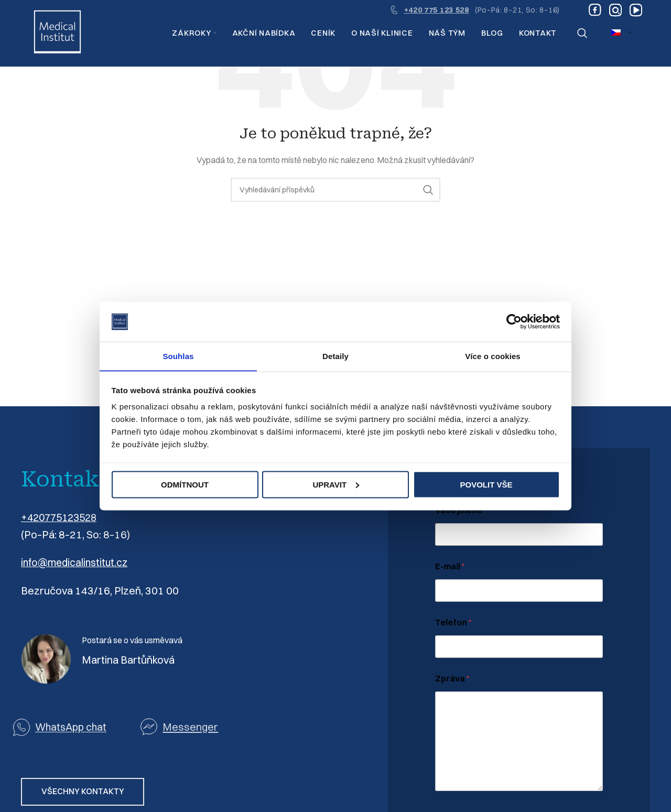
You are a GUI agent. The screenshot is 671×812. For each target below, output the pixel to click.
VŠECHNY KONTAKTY (85, 792)
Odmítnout (185, 485)
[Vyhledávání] (582, 34)
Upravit (336, 485)
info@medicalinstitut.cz (76, 562)
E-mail (450, 566)
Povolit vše (486, 485)
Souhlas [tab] (178, 356)
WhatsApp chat (72, 726)
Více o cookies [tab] (493, 356)
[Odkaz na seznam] (204, 726)
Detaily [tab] (335, 356)
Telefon (453, 622)
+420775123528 (62, 517)
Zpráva (452, 679)
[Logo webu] (57, 34)
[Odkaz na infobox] (475, 10)
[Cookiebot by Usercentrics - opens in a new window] (514, 321)
